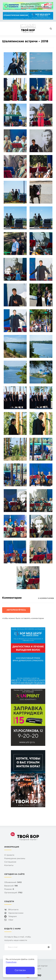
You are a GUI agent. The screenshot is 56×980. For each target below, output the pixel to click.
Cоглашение (10, 862)
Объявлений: (13, 883)
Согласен (20, 970)
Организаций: (13, 893)
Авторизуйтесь (16, 610)
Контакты (9, 866)
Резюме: (9, 889)
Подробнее (11, 962)
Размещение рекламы (15, 859)
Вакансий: (11, 886)
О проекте (9, 855)
